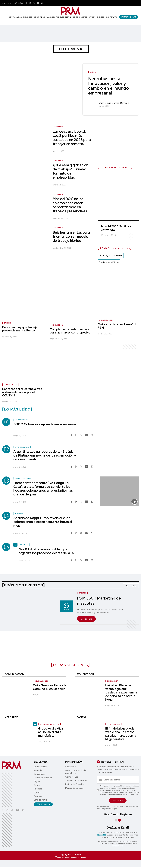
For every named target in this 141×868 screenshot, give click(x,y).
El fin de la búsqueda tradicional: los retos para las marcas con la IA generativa (121, 734)
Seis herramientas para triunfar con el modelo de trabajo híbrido (71, 237)
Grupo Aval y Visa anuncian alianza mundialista (50, 732)
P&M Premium (129, 17)
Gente (75, 17)
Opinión (92, 17)
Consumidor (39, 17)
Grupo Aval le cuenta (49, 724)
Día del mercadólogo (109, 262)
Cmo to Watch (112, 17)
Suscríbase (70, 767)
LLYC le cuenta (113, 724)
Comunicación (15, 17)
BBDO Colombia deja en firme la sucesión (45, 424)
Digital (68, 17)
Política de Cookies (74, 788)
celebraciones (41, 681)
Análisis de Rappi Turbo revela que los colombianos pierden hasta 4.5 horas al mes (43, 522)
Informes (59, 127)
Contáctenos (72, 777)
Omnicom (118, 256)
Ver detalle (86, 619)
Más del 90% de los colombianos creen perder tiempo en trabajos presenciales (70, 205)
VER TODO (131, 586)
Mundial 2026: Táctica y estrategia (116, 228)
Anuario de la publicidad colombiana (76, 772)
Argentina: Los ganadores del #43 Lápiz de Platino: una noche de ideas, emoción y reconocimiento (45, 455)
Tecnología (104, 256)
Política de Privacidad (75, 784)
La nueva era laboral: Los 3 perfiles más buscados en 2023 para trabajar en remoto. (72, 138)
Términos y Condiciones (77, 781)
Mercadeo (28, 17)
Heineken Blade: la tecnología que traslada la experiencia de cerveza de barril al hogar (121, 692)
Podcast (83, 17)
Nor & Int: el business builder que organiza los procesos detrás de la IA (46, 551)
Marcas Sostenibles (55, 17)
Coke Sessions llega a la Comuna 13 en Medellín (50, 687)
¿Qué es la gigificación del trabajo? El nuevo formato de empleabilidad (70, 171)
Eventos (100, 17)
